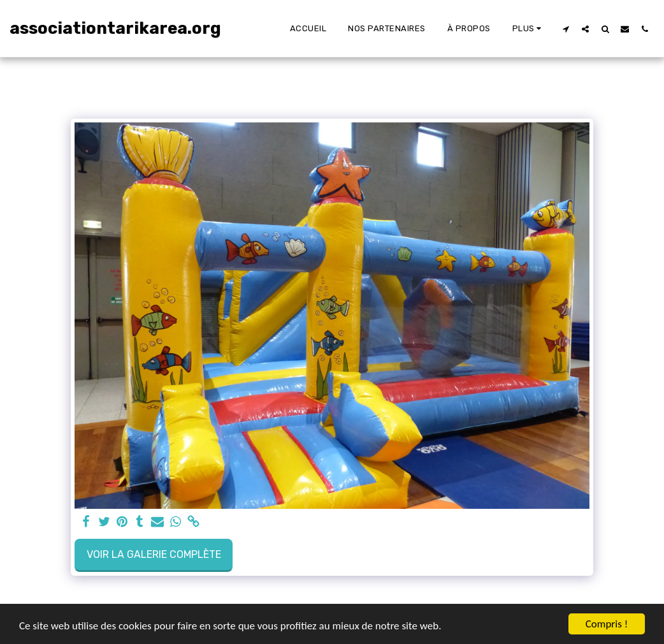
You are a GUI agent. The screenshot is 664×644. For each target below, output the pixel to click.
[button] (566, 29)
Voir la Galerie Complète (154, 554)
